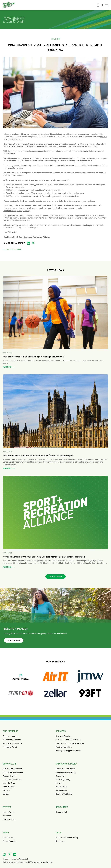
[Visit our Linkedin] (15, 854)
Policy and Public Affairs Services (70, 743)
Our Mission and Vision (13, 769)
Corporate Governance (12, 780)
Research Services (63, 736)
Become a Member (11, 736)
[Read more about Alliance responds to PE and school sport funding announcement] (55, 312)
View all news (55, 577)
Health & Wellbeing (64, 794)
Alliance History (10, 776)
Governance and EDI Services (68, 740)
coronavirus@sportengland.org (17, 211)
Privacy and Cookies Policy (67, 838)
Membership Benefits (12, 740)
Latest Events (9, 812)
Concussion (60, 776)
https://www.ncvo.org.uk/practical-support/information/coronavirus (50, 196)
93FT (30, 862)
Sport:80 (49, 862)
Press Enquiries (10, 841)
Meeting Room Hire (64, 747)
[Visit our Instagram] (4, 854)
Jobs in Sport (9, 787)
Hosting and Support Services (68, 751)
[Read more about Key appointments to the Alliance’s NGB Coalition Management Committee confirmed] (55, 512)
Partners (7, 790)
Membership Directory (12, 743)
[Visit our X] (10, 854)
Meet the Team (9, 783)
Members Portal (10, 747)
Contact (6, 794)
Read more (9, 367)
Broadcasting (61, 787)
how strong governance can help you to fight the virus (69, 161)
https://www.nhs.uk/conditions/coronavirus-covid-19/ (40, 190)
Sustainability (61, 790)
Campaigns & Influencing (66, 772)
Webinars (7, 816)
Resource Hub (61, 812)
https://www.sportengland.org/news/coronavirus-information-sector (55, 193)
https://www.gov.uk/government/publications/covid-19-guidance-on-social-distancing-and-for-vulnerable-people (56, 186)
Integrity (59, 783)
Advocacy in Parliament (65, 769)
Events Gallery (9, 819)
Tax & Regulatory (63, 780)
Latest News (8, 838)
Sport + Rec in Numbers (13, 772)
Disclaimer (60, 841)
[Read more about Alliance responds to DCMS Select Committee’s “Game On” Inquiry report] (55, 411)
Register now (14, 640)
